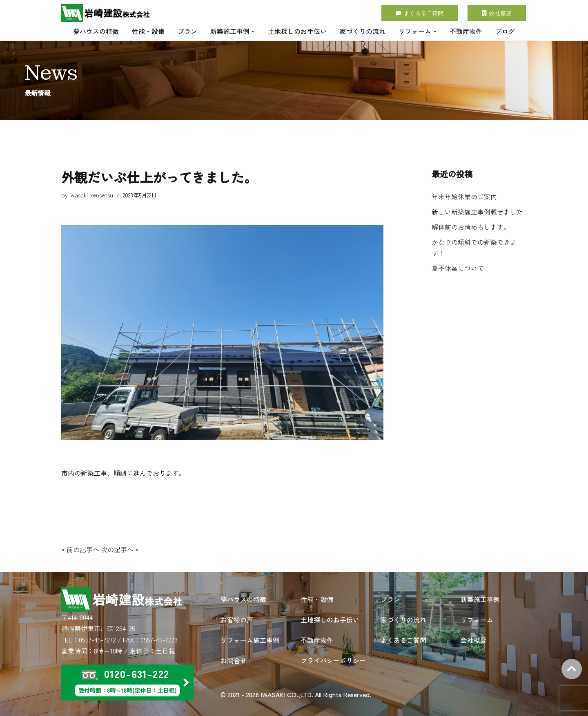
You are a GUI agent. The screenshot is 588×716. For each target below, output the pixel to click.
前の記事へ (83, 550)
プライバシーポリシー (333, 660)
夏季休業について (458, 269)
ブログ (505, 31)
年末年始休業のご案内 (464, 197)
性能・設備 (148, 31)
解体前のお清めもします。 (471, 227)
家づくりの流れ (363, 31)
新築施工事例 (480, 599)
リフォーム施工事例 (250, 640)
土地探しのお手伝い (297, 31)
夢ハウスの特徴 (96, 31)
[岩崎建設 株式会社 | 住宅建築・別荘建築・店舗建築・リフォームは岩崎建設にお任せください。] (106, 13)
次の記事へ (117, 550)
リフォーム (477, 619)
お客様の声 (237, 619)
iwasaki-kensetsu (91, 195)
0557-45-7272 (97, 640)
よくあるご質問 (420, 13)
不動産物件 (466, 31)
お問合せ (234, 660)
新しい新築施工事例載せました (477, 212)
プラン (187, 31)
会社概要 (497, 13)
